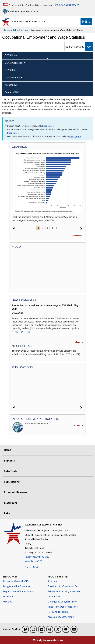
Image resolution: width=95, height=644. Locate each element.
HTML (15, 332)
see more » (79, 425)
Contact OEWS (32, 567)
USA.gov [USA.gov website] (8, 602)
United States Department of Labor (20, 11)
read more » (78, 236)
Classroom (11, 503)
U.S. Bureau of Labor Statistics (27, 21)
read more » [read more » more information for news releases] (78, 342)
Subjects (9, 461)
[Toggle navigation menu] (86, 21)
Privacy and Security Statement (65, 591)
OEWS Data (10, 70)
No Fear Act (9, 596)
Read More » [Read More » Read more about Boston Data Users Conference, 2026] (48, 126)
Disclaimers (54, 596)
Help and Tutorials (58, 612)
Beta (7, 513)
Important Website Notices (63, 607)
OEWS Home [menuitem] (11, 55)
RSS (28, 332)
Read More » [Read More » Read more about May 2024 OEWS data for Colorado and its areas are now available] (75, 136)
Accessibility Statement (61, 617)
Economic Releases (16, 492)
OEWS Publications (14, 63)
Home (8, 450)
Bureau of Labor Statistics (16, 30)
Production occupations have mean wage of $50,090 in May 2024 (45, 307)
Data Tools (11, 471)
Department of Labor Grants (19, 591)
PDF (22, 332)
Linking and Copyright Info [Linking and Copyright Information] (62, 602)
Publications (12, 482)
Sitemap (52, 581)
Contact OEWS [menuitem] (12, 92)
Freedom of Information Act (63, 586)
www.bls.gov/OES (33, 561)
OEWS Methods (12, 78)
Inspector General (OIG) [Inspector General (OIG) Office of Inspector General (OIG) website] (16, 581)
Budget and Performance (17, 586)
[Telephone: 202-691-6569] (50, 557)
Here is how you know (64, 5)
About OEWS (11, 85)
